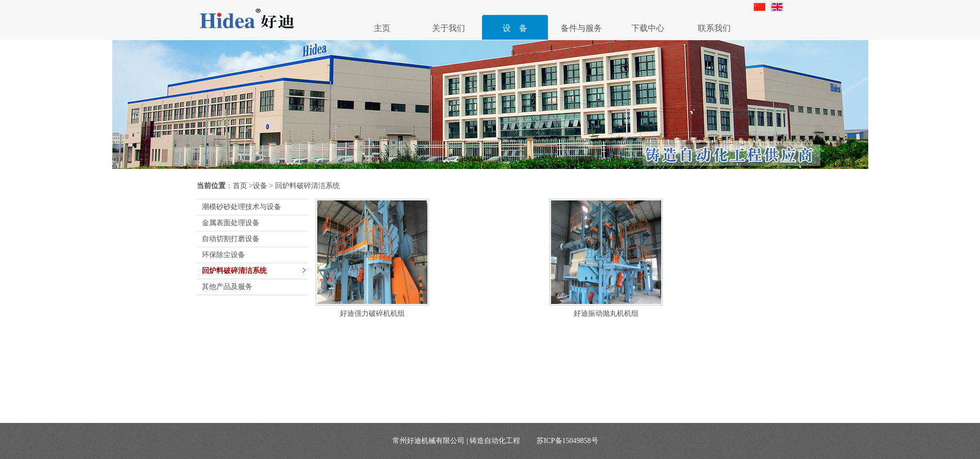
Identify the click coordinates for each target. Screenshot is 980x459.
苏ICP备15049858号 (568, 441)
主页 (382, 28)
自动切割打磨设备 (231, 239)
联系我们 (714, 28)
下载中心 (648, 28)
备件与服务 (581, 28)
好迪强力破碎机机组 (372, 313)
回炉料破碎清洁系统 (234, 271)
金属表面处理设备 (231, 223)
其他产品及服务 (227, 287)
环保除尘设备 (223, 255)
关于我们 (449, 28)
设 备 (515, 28)
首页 (240, 186)
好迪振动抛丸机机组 (606, 313)
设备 (260, 186)
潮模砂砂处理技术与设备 (242, 207)
